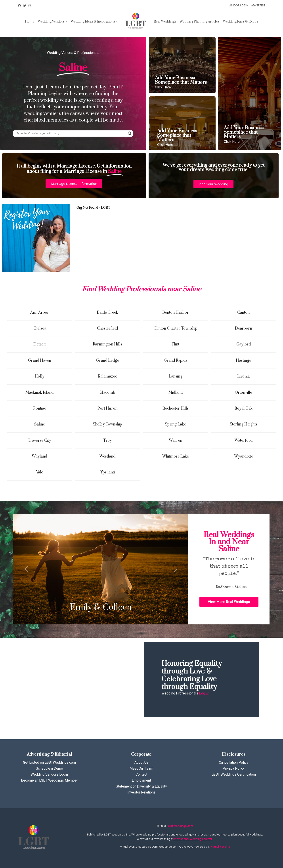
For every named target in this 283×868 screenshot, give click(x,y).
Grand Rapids (176, 361)
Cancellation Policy (234, 762)
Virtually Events (220, 847)
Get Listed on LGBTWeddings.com (49, 762)
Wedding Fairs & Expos (240, 22)
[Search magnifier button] (130, 134)
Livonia (243, 376)
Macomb (107, 393)
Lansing (176, 376)
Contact (141, 774)
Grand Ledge (108, 361)
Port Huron (107, 408)
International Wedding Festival (193, 839)
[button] (74, 184)
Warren (176, 441)
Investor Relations (141, 792)
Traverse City (39, 441)
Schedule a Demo (49, 768)
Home (30, 22)
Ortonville (243, 393)
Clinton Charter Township (176, 328)
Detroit (39, 344)
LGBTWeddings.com (180, 826)
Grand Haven (40, 361)
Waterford (244, 441)
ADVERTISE (258, 5)
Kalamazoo (108, 376)
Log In (204, 693)
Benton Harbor (175, 313)
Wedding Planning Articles (199, 22)
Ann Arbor (40, 313)
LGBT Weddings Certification (234, 774)
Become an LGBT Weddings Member (49, 780)
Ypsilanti (108, 472)
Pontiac (40, 408)
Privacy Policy (234, 768)
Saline (40, 424)
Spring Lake (175, 424)
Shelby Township (107, 424)
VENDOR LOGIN (238, 5)
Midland (176, 393)
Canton (243, 313)
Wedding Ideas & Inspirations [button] (93, 22)
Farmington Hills (107, 344)
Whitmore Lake (176, 456)
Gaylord (244, 344)
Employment (141, 780)
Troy (108, 441)
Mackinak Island (39, 393)
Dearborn (243, 328)
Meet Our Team (141, 768)
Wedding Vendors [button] (51, 22)
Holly (40, 376)
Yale (40, 472)
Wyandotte (244, 456)
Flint (175, 344)
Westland (107, 456)
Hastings (243, 361)
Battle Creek (107, 313)
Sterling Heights (244, 424)
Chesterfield (107, 328)
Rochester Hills (176, 408)
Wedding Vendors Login (49, 774)
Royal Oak (244, 408)
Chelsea (39, 328)
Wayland (39, 456)
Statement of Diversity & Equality (141, 786)
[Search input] (71, 134)
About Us (141, 762)
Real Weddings (165, 22)
